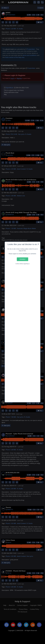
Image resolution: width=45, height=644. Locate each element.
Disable (23, 259)
